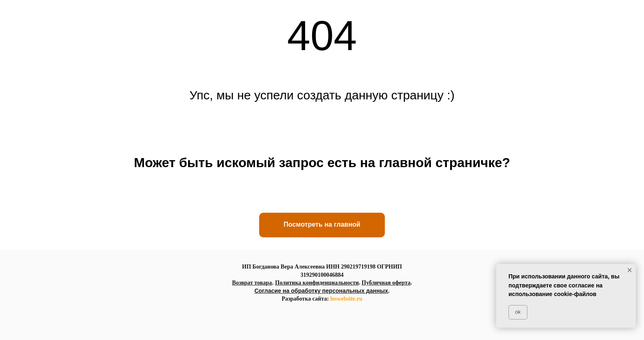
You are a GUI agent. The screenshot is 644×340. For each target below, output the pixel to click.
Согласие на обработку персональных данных (321, 291)
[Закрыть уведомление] (630, 270)
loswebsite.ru (346, 299)
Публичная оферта (386, 283)
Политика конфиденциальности (317, 283)
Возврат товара (252, 283)
